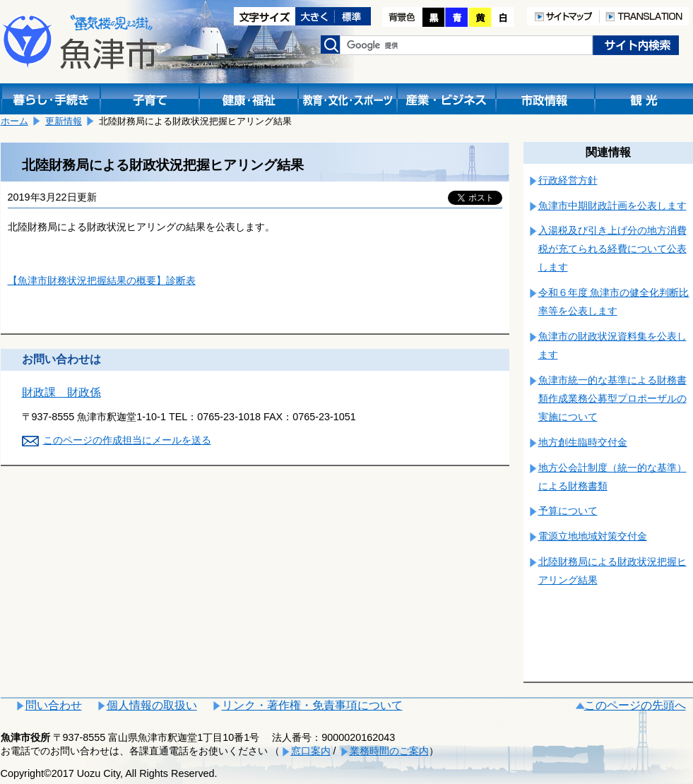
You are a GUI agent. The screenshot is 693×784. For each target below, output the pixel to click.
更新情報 (64, 121)
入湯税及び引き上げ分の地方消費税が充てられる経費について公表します (612, 249)
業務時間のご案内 (389, 751)
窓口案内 (311, 751)
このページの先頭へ (635, 705)
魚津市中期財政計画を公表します (612, 206)
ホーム (14, 121)
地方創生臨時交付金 (583, 442)
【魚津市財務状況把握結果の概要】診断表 (102, 280)
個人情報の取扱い (152, 705)
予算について (568, 511)
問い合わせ (54, 705)
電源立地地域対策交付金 (593, 536)
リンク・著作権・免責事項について (312, 705)
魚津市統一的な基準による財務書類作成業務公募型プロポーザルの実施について (612, 398)
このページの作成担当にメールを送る (127, 440)
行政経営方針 (568, 180)
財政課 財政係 (61, 392)
